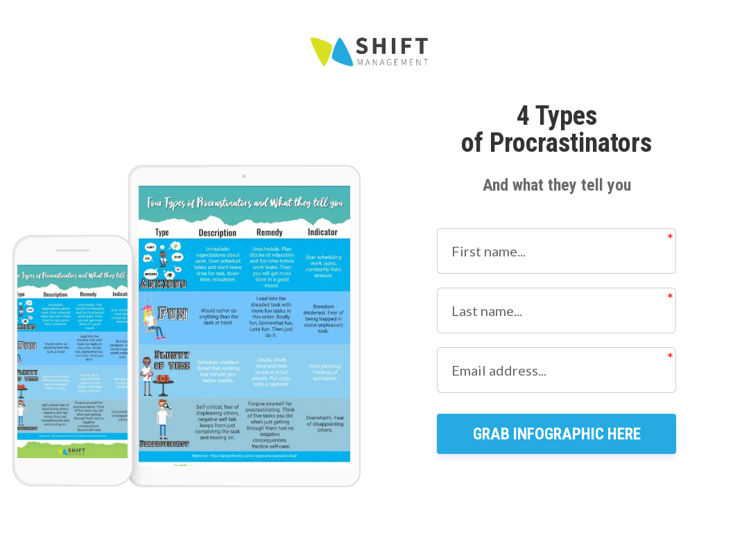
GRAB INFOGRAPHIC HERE (557, 461)
